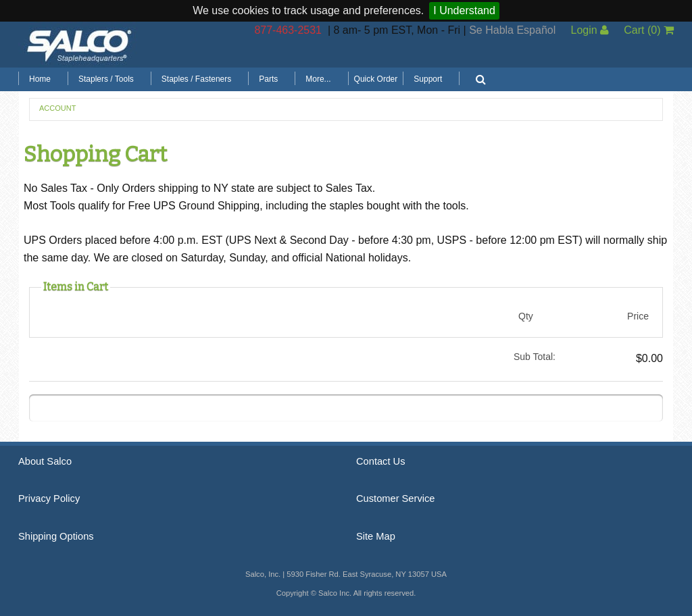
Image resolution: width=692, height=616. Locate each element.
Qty (526, 316)
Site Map (376, 536)
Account (57, 108)
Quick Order (376, 79)
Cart (649, 30)
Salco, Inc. (79, 45)
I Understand (464, 10)
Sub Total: (535, 357)
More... (318, 79)
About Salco (45, 461)
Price (638, 316)
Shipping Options (56, 536)
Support (428, 79)
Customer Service (395, 498)
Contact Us (381, 461)
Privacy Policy (49, 498)
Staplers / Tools (106, 79)
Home (40, 79)
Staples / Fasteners (196, 79)
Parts (268, 79)
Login (590, 30)
